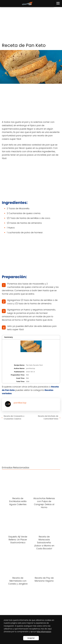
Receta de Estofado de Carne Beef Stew (48, 417)
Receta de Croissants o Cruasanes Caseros (14, 417)
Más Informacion (44, 632)
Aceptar (31, 638)
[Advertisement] (31, 25)
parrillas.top (20, 403)
